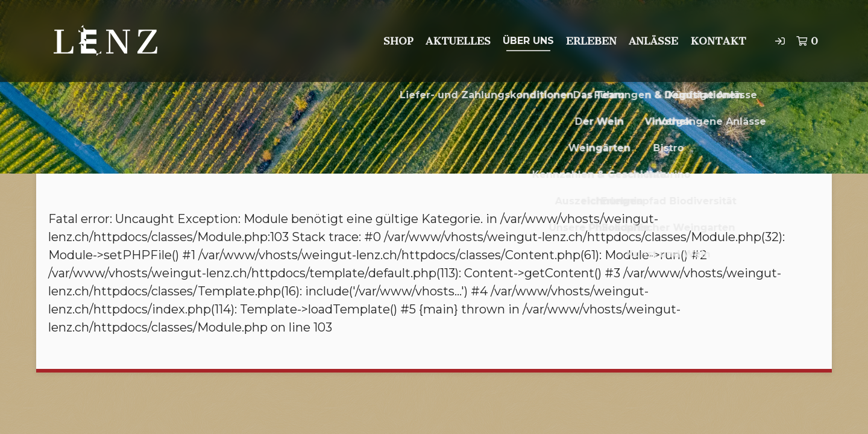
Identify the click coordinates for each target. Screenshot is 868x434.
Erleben (591, 41)
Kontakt (718, 41)
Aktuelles (458, 41)
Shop (398, 41)
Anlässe (653, 41)
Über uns (528, 41)
